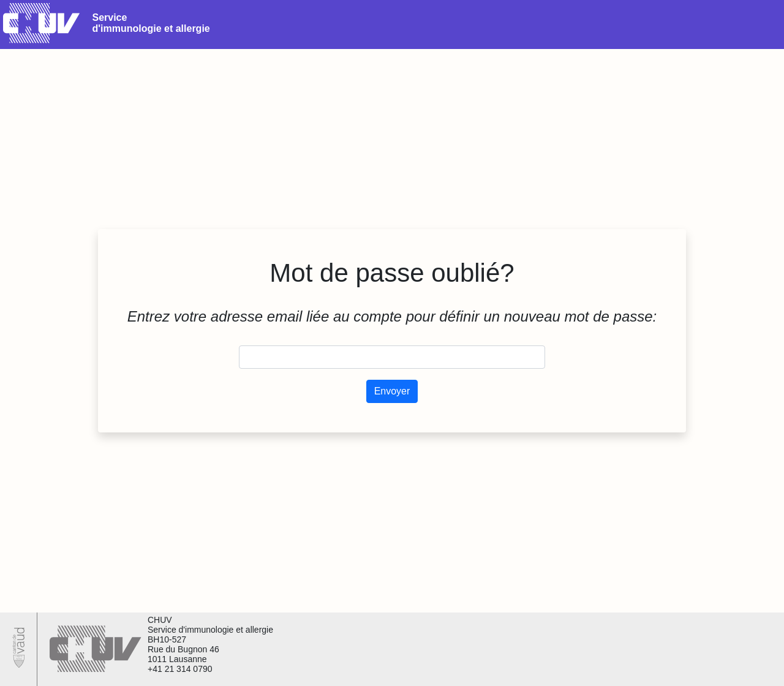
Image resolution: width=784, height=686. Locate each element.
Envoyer (392, 391)
